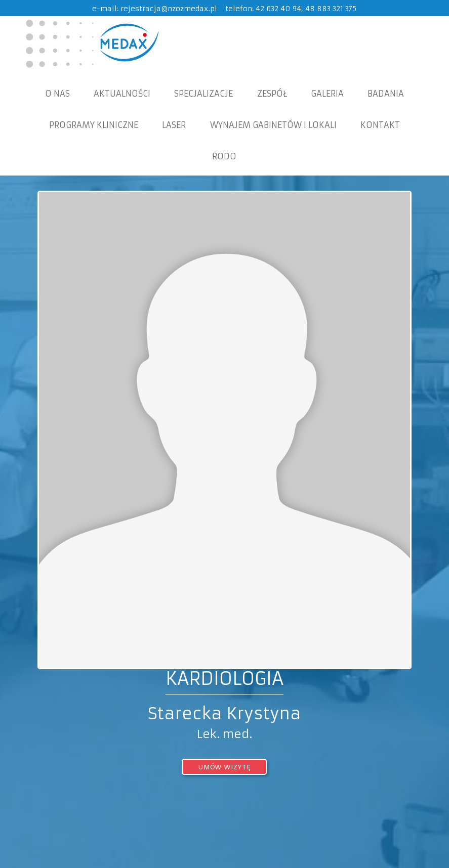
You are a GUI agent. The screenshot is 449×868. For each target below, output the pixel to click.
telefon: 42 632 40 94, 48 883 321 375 (291, 9)
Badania (386, 94)
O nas (57, 94)
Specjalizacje (203, 94)
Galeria (327, 94)
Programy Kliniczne (94, 125)
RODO (224, 156)
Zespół (272, 94)
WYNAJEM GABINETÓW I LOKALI (273, 125)
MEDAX (91, 43)
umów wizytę (224, 768)
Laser (174, 125)
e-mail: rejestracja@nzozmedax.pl (155, 9)
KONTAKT (380, 125)
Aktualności (122, 94)
